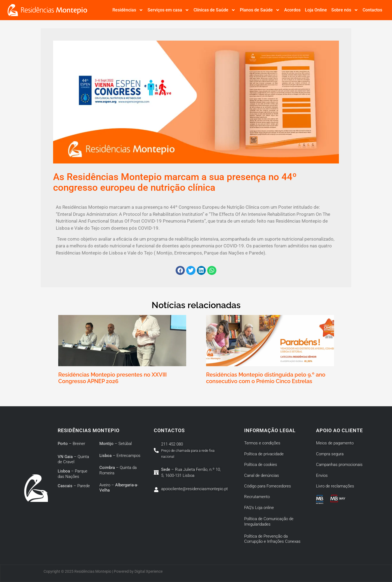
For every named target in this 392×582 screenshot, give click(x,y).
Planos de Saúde (260, 10)
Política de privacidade (264, 454)
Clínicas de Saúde (215, 10)
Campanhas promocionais (339, 465)
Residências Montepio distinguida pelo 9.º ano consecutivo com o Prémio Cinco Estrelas (266, 378)
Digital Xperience (148, 571)
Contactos (372, 10)
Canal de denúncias (262, 475)
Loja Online (316, 10)
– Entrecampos (120, 456)
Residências (128, 10)
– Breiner (71, 444)
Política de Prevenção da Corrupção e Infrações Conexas (273, 539)
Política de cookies (261, 465)
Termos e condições (262, 443)
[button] (180, 271)
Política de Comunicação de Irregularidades (269, 522)
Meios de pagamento (335, 443)
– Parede (74, 486)
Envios (322, 475)
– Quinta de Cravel (73, 459)
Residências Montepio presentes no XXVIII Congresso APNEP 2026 (112, 378)
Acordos (292, 10)
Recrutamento (257, 497)
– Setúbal (116, 444)
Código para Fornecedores (268, 486)
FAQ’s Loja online (259, 508)
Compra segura (330, 454)
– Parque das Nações (73, 474)
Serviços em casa (168, 10)
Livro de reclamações (335, 486)
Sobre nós (345, 10)
